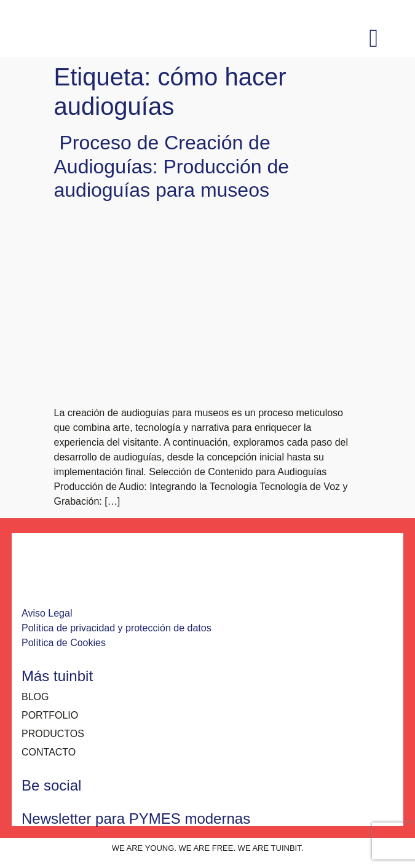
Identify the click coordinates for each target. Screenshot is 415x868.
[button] (373, 39)
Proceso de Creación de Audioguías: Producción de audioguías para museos (172, 166)
